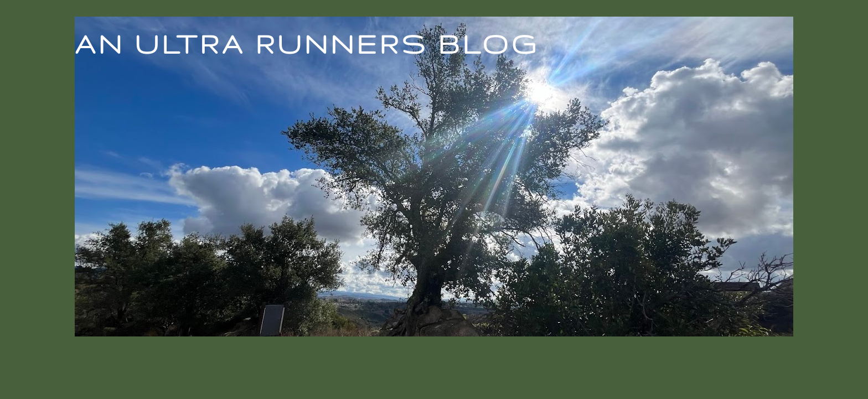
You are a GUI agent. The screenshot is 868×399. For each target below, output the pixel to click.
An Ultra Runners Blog (307, 44)
